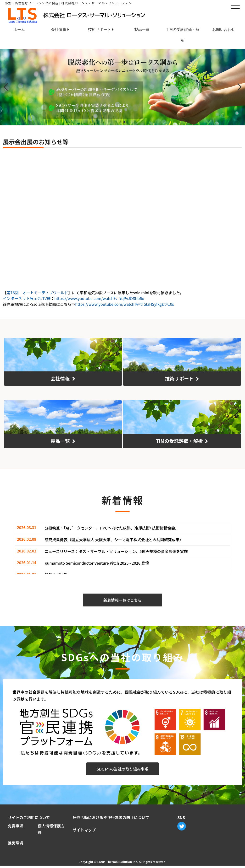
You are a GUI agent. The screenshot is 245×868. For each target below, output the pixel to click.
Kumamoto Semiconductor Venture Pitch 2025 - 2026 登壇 (97, 563)
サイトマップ (84, 830)
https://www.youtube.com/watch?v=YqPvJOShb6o (99, 298)
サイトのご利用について (29, 817)
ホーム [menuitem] (19, 29)
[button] (121, 122)
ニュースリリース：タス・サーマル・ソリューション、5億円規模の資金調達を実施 (116, 552)
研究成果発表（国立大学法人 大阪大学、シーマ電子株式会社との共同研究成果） (114, 540)
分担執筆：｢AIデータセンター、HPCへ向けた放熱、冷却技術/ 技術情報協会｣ (111, 528)
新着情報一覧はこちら (122, 601)
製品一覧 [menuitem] (142, 29)
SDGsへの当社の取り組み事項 (122, 769)
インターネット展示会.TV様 (27, 298)
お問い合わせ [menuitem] (224, 29)
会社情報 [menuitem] (59, 29)
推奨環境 (16, 845)
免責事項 (16, 826)
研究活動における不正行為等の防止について (111, 817)
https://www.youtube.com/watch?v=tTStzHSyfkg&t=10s (125, 304)
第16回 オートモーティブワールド (37, 293)
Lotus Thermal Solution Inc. (118, 864)
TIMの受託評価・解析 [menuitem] (183, 31)
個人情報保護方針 (51, 829)
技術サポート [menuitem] (100, 29)
